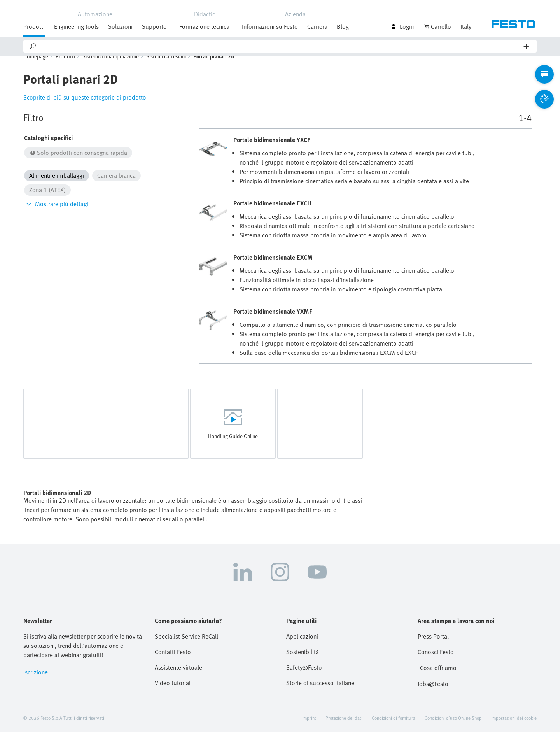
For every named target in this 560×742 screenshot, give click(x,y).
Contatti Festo (173, 662)
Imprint (309, 728)
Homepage (36, 66)
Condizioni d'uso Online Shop (453, 728)
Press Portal (433, 646)
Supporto (154, 26)
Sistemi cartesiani (166, 66)
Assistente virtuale (178, 677)
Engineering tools (76, 26)
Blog (343, 26)
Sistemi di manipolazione (111, 66)
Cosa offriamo (438, 678)
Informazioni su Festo (270, 26)
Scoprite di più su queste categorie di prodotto (85, 107)
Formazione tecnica (204, 26)
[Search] (280, 46)
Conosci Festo (436, 662)
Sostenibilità (303, 662)
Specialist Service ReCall (186, 646)
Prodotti (34, 26)
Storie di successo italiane (320, 693)
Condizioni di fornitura (394, 728)
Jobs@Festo (433, 694)
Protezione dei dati (344, 728)
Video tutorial (173, 693)
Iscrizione (36, 682)
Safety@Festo (304, 677)
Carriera (317, 26)
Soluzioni (120, 26)
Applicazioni (302, 646)
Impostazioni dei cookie (514, 728)
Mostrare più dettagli (57, 214)
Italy (466, 26)
